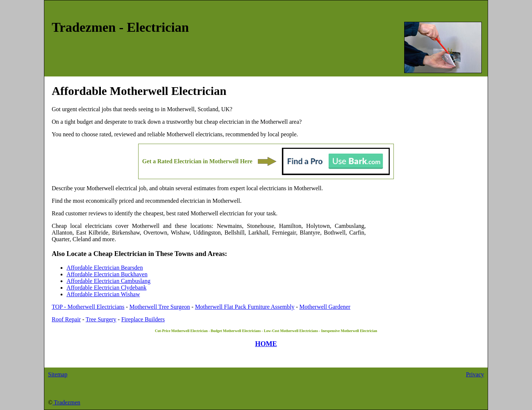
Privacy (475, 374)
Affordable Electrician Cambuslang (108, 281)
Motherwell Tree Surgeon (160, 307)
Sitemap (58, 374)
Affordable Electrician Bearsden (105, 268)
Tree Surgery (101, 319)
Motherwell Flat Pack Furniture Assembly (245, 307)
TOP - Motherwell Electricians (88, 307)
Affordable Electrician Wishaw (103, 294)
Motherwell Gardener (325, 307)
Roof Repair (66, 319)
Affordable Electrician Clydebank (107, 288)
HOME (266, 344)
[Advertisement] (423, 258)
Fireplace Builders (143, 319)
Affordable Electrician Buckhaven (107, 274)
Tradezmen (66, 402)
